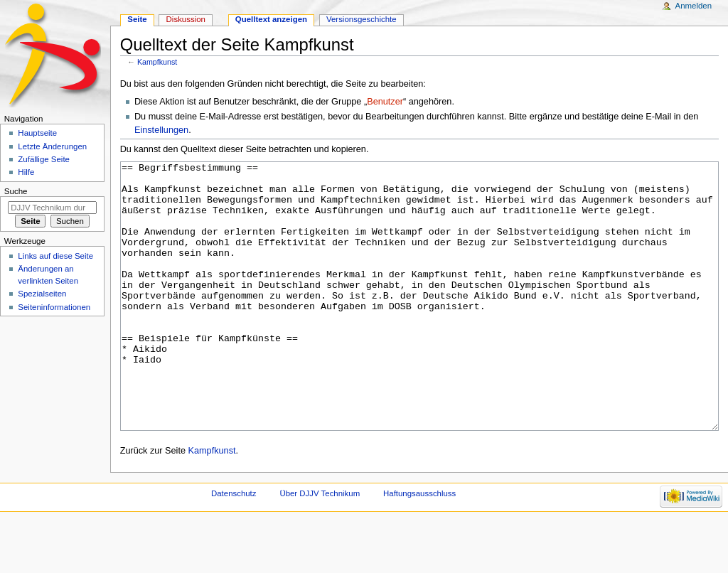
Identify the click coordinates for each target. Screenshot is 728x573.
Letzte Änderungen (52, 146)
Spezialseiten (42, 294)
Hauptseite (37, 133)
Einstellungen (161, 130)
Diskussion (186, 19)
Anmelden (694, 6)
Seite (137, 19)
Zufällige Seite (44, 159)
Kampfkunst (157, 62)
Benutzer (385, 102)
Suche (16, 191)
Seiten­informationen (54, 307)
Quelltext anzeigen (271, 19)
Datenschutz (234, 547)
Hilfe (26, 172)
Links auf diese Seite (55, 256)
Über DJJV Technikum (320, 547)
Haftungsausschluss (419, 547)
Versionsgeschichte (362, 19)
